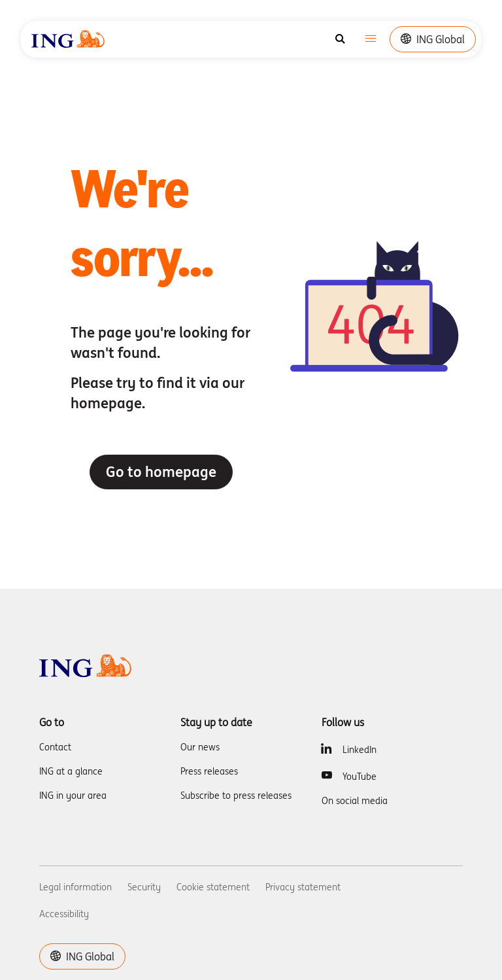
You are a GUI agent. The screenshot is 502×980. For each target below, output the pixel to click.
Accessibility (64, 914)
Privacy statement (303, 887)
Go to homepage (161, 472)
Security (144, 887)
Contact (55, 747)
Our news (200, 747)
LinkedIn (360, 750)
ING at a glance (71, 771)
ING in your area (73, 796)
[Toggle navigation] (371, 40)
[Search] (340, 39)
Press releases (209, 771)
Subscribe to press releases (236, 796)
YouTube (360, 777)
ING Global (433, 39)
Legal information (75, 887)
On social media (355, 801)
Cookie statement (213, 887)
